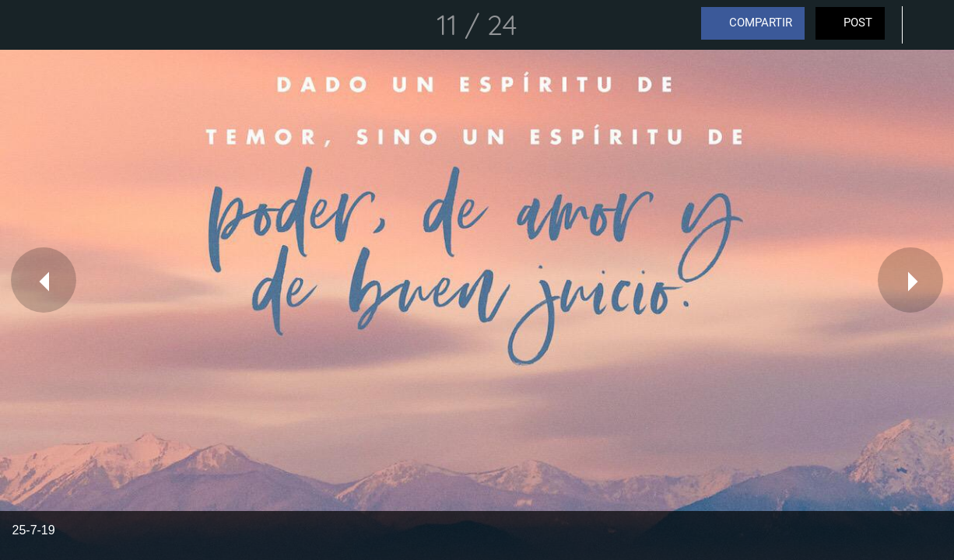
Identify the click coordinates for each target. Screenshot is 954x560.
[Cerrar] (25, 25)
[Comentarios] (929, 25)
